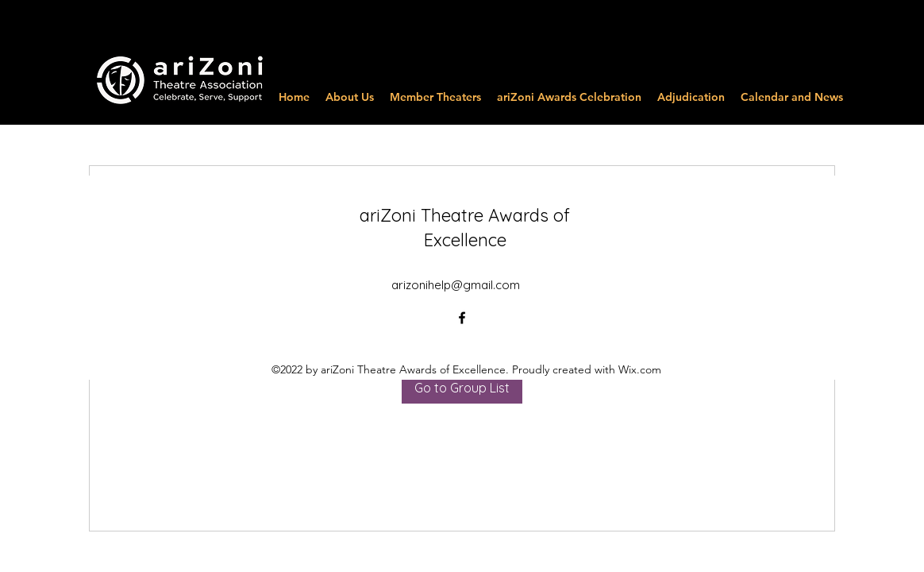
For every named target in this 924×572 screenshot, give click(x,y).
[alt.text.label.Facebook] (462, 318)
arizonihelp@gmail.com (456, 285)
